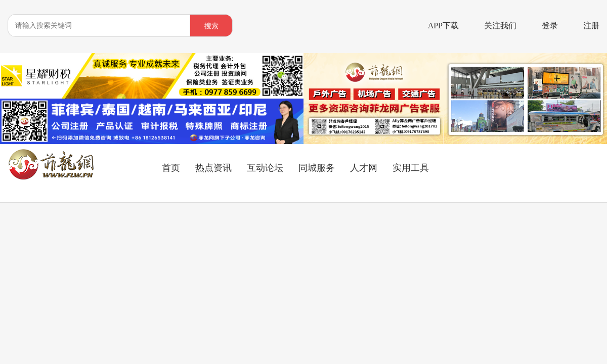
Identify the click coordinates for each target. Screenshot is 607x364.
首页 (171, 168)
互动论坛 (265, 168)
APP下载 (443, 26)
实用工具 (411, 168)
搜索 (211, 26)
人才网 (364, 168)
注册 (591, 26)
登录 (550, 26)
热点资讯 (213, 168)
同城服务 (317, 168)
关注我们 (500, 26)
